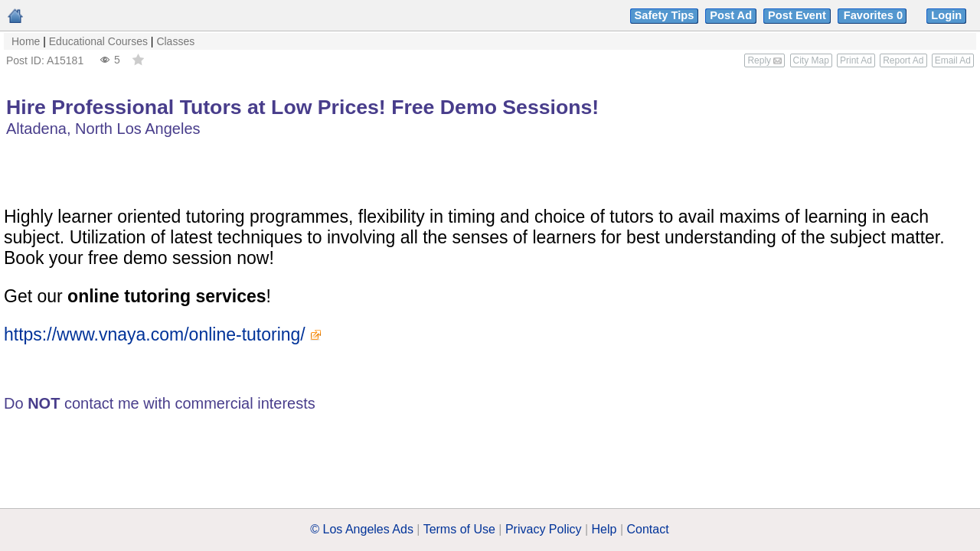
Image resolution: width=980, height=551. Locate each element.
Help (604, 529)
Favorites (875, 15)
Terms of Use (459, 529)
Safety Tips (665, 15)
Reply (764, 60)
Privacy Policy (544, 529)
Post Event (797, 15)
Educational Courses (98, 41)
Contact (648, 529)
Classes (175, 41)
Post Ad (731, 15)
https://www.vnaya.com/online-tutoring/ (155, 334)
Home (26, 41)
